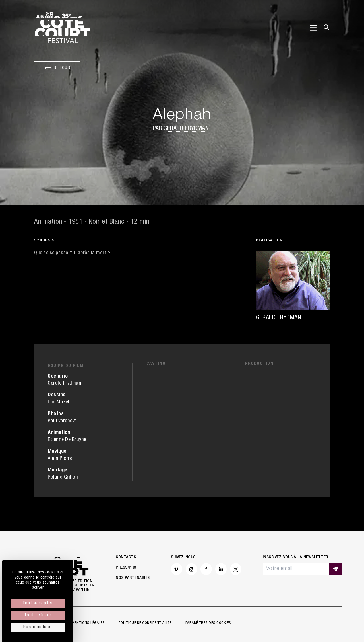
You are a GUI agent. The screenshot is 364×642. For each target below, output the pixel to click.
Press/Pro (126, 568)
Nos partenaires (133, 578)
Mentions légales (88, 623)
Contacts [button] (126, 557)
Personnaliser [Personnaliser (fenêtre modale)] (38, 627)
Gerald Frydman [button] (186, 129)
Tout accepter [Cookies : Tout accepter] (38, 604)
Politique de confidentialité (145, 623)
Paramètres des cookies (208, 623)
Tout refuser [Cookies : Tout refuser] (38, 616)
